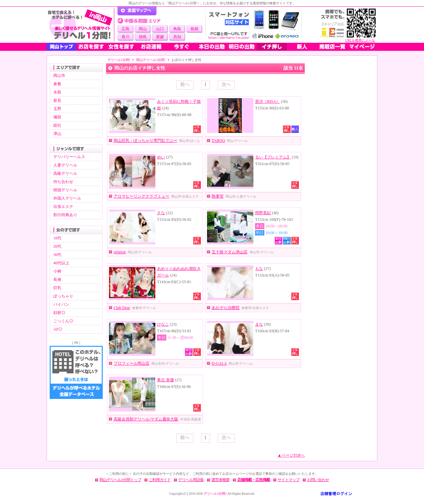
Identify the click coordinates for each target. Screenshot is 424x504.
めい (161, 157)
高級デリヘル (65, 173)
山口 (160, 29)
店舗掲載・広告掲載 (254, 480)
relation (120, 252)
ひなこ (163, 324)
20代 (57, 246)
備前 (57, 117)
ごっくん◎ (63, 321)
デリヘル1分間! (119, 60)
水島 (57, 92)
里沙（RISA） (267, 101)
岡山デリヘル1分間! (151, 60)
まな (259, 324)
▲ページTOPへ (291, 455)
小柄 (57, 271)
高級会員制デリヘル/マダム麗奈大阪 (146, 419)
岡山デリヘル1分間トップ (120, 480)
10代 (57, 238)
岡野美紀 (263, 213)
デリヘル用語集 (191, 480)
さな (161, 213)
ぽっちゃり (63, 296)
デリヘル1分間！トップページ (137, 11)
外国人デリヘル (67, 198)
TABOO (218, 141)
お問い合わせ (318, 480)
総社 (57, 125)
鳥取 (177, 29)
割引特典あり (65, 215)
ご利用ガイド (160, 480)
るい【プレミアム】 (273, 157)
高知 (177, 37)
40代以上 (61, 263)
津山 (57, 134)
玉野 (57, 109)
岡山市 (59, 76)
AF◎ (58, 329)
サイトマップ (289, 480)
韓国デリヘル (65, 190)
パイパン (61, 304)
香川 (126, 37)
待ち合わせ (63, 182)
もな (259, 269)
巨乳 (57, 288)
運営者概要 (220, 480)
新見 (57, 100)
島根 (194, 29)
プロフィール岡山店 (132, 363)
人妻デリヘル (65, 165)
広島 (126, 29)
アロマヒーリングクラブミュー (141, 196)
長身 (57, 280)
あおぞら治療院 (226, 308)
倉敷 (57, 84)
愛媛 (160, 37)
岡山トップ (61, 47)
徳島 (143, 37)
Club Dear (122, 308)
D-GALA (219, 363)
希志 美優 (165, 380)
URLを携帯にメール (360, 40)
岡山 (143, 29)
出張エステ (63, 207)
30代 (57, 255)
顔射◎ (59, 313)
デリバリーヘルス (69, 157)
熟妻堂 (218, 196)
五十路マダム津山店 (230, 252)
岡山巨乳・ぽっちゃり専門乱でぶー (145, 141)
